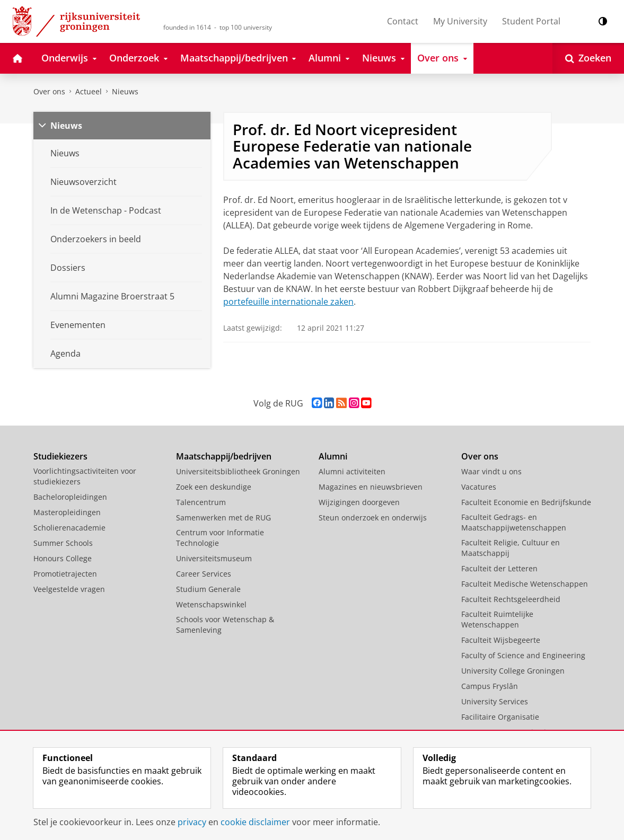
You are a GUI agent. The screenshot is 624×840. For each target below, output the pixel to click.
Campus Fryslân (490, 686)
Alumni (333, 456)
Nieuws (125, 91)
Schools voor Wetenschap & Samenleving (225, 625)
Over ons (49, 91)
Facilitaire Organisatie (500, 717)
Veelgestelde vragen (69, 589)
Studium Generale (208, 589)
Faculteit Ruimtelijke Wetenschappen (497, 619)
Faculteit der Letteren (499, 568)
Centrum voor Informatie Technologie (220, 538)
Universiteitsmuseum (214, 558)
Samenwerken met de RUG (223, 518)
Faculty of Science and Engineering (523, 655)
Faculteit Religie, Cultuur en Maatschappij (511, 548)
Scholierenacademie (69, 528)
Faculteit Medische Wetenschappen (525, 584)
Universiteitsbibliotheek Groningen (238, 471)
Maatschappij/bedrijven (224, 456)
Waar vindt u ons (491, 471)
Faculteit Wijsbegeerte (501, 640)
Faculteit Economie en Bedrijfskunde (526, 502)
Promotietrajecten (65, 574)
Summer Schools (63, 543)
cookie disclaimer (255, 822)
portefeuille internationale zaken (288, 302)
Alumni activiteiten (352, 471)
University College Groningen (513, 671)
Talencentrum (201, 502)
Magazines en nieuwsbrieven (371, 487)
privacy (192, 822)
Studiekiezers (60, 456)
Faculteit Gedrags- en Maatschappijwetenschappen (514, 522)
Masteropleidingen (67, 512)
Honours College (63, 558)
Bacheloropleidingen (70, 497)
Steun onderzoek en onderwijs (373, 518)
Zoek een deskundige (214, 487)
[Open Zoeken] (588, 58)
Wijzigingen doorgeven (359, 502)
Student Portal (531, 21)
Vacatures (479, 487)
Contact (403, 21)
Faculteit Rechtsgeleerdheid (511, 599)
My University (460, 21)
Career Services (204, 574)
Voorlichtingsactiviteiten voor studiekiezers (85, 476)
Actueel (89, 91)
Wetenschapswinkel (211, 604)
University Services (495, 701)
